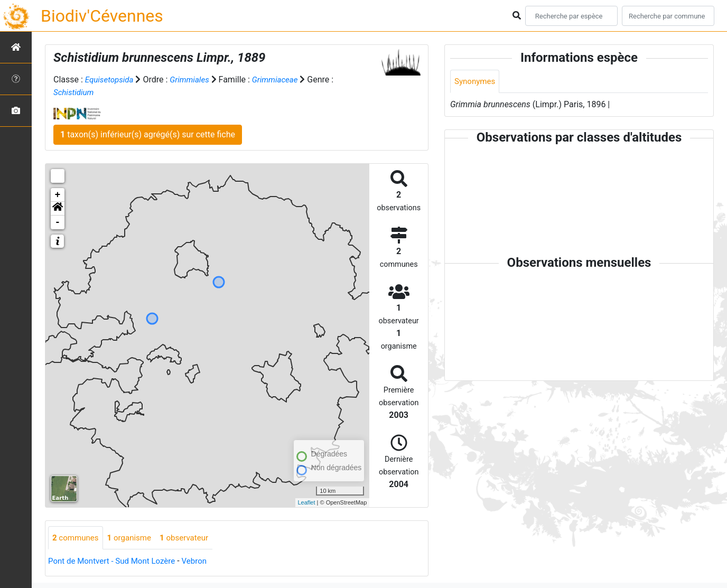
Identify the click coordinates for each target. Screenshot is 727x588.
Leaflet (307, 502)
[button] (58, 209)
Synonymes (476, 82)
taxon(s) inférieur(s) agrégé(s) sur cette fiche (148, 134)
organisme (133, 538)
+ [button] (58, 195)
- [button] (58, 222)
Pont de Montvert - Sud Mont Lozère (115, 562)
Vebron (203, 562)
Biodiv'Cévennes (102, 16)
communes (77, 538)
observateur (191, 538)
